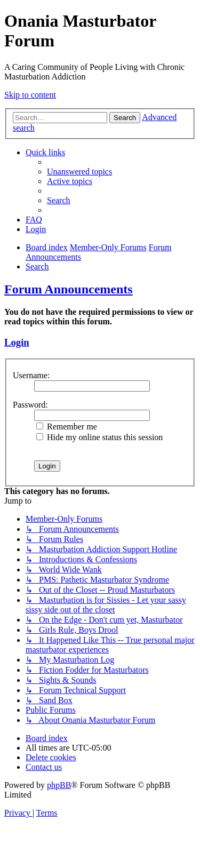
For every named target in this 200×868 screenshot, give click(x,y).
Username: (31, 375)
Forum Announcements (69, 289)
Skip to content (30, 95)
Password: (30, 405)
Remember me (67, 427)
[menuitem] (79, 172)
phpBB (59, 785)
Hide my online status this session (99, 437)
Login (17, 342)
